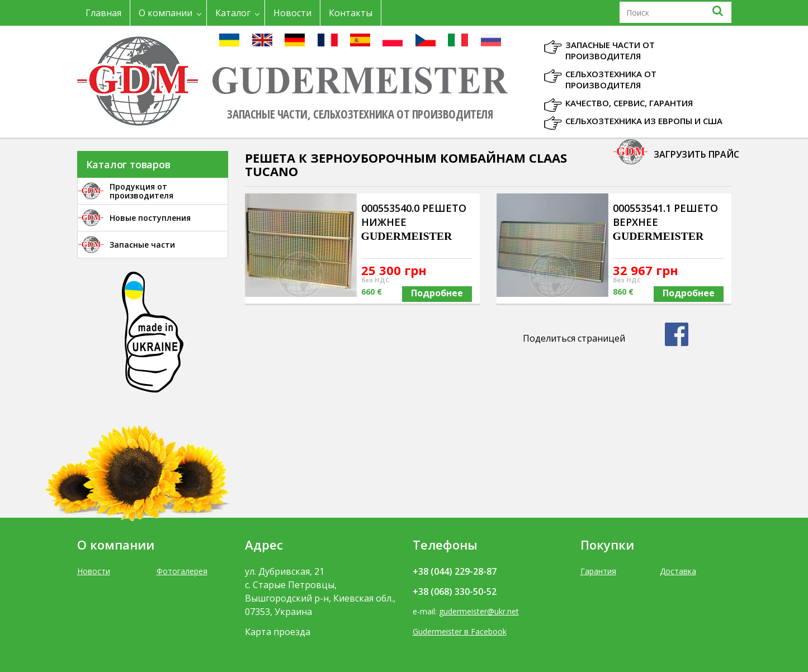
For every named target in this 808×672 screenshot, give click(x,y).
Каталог (233, 13)
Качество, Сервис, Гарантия (629, 103)
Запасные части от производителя (610, 50)
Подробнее (437, 293)
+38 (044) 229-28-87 (455, 571)
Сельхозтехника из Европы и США (644, 121)
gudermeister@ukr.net (479, 611)
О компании (166, 13)
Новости (292, 13)
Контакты (351, 13)
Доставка (678, 571)
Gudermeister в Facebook (460, 631)
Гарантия (598, 571)
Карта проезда (278, 632)
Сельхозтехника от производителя (611, 79)
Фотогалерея (182, 571)
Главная (103, 13)
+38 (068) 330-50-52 (455, 591)
